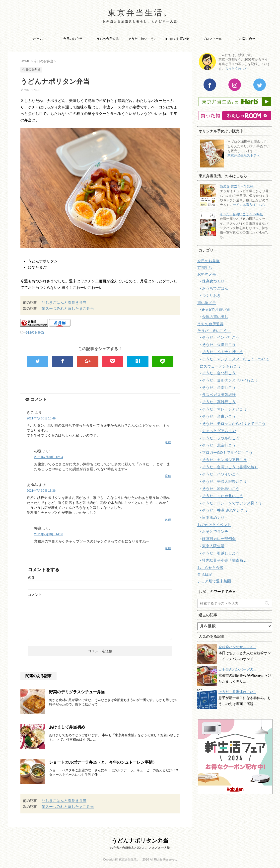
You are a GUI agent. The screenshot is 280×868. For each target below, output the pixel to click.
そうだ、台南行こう (219, 387)
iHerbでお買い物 (177, 39)
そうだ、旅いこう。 (143, 39)
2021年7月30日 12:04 (49, 457)
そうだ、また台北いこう (223, 496)
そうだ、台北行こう (219, 373)
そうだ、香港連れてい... (237, 692)
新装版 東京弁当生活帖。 (238, 187)
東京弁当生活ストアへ (244, 155)
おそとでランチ (215, 531)
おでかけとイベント (214, 525)
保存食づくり (213, 281)
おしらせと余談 (210, 568)
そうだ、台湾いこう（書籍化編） (230, 467)
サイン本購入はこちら (249, 205)
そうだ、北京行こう (219, 445)
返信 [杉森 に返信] (168, 476)
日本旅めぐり (213, 517)
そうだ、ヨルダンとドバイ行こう (230, 380)
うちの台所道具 (108, 39)
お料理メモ (207, 274)
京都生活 (205, 268)
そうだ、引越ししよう (221, 553)
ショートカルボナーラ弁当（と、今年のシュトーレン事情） (103, 762)
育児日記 (205, 574)
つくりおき (211, 295)
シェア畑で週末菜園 (214, 581)
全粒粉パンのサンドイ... (237, 647)
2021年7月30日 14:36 (49, 534)
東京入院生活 (213, 546)
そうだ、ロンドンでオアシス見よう (232, 503)
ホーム (38, 39)
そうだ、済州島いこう (221, 489)
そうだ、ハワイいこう (221, 474)
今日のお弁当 (73, 39)
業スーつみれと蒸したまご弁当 (68, 308)
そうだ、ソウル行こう (221, 438)
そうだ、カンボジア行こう (224, 460)
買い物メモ (207, 303)
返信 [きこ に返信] (168, 442)
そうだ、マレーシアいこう (224, 409)
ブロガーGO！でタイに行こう (227, 452)
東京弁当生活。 (140, 13)
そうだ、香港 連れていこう (225, 510)
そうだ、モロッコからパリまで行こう (234, 424)
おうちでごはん (215, 288)
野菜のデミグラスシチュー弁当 (77, 692)
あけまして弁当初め (67, 727)
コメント (35, 595)
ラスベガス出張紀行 (219, 395)
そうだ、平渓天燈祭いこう (224, 481)
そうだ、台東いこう (219, 416)
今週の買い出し (215, 317)
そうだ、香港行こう (219, 345)
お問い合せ (247, 39)
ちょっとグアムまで (219, 431)
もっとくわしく (236, 69)
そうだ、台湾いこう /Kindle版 (241, 214)
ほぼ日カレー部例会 (219, 539)
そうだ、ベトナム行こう (223, 352)
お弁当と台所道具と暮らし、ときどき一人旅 (140, 848)
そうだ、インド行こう (221, 337)
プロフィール (212, 39)
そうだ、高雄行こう (219, 402)
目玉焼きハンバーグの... (237, 669)
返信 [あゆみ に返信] (168, 519)
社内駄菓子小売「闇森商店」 (226, 560)
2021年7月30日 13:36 (41, 491)
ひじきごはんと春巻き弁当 (64, 302)
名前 (31, 578)
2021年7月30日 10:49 (41, 418)
